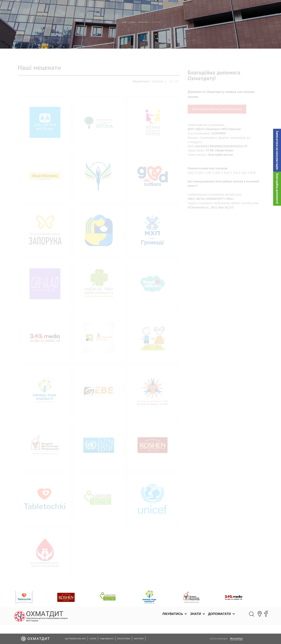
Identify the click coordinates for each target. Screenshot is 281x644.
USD (190, 188)
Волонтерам (124, 639)
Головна (102, 40)
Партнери (139, 639)
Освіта (93, 639)
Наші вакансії (107, 639)
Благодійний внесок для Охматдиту (217, 125)
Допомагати (219, 7)
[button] (277, 150)
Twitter (174, 97)
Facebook (157, 97)
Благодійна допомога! (277, 189)
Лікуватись (173, 7)
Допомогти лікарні (147, 40)
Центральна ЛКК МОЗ (75, 639)
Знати (196, 7)
